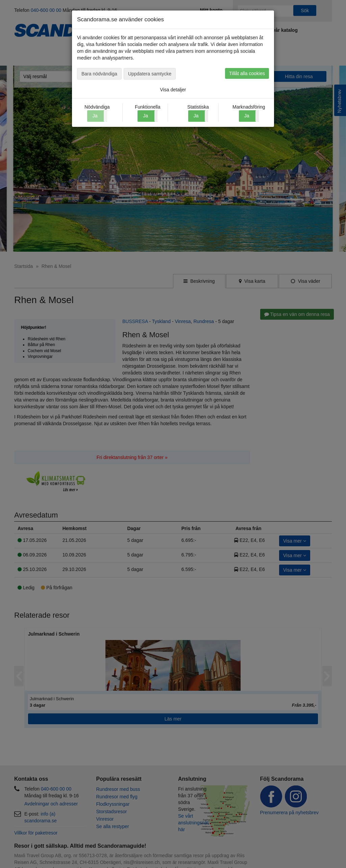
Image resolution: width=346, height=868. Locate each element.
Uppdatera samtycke (150, 74)
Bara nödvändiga (99, 74)
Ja (145, 116)
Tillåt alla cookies (247, 73)
